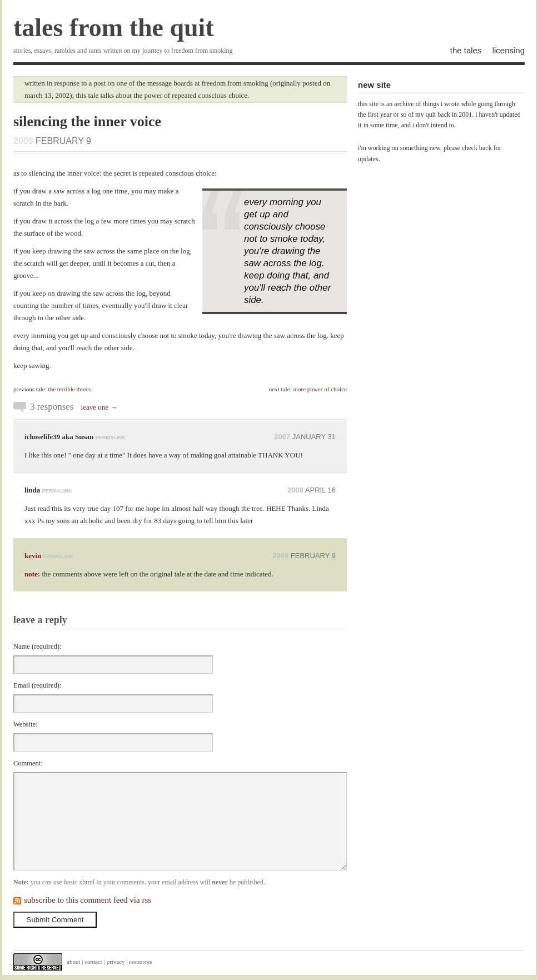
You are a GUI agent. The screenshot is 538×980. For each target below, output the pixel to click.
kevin (33, 556)
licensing (509, 50)
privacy (116, 962)
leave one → (99, 407)
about (73, 962)
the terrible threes (70, 389)
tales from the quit (114, 28)
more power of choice (320, 389)
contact (93, 962)
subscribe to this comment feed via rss (88, 900)
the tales (466, 50)
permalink (111, 437)
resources (141, 962)
